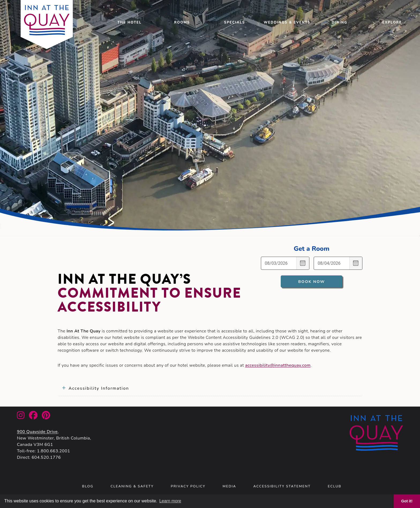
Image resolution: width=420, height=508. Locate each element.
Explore (392, 22)
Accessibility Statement (282, 486)
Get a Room (311, 249)
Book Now (312, 282)
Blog (88, 486)
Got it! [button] (407, 501)
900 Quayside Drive (37, 432)
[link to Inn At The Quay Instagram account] (21, 417)
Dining (339, 22)
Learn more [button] (170, 501)
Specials (235, 22)
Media (229, 486)
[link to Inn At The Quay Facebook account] (33, 417)
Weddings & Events (287, 22)
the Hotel (130, 22)
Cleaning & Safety (132, 486)
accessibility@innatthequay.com (278, 365)
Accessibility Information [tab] (99, 388)
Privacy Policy (188, 486)
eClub (335, 486)
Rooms (182, 22)
